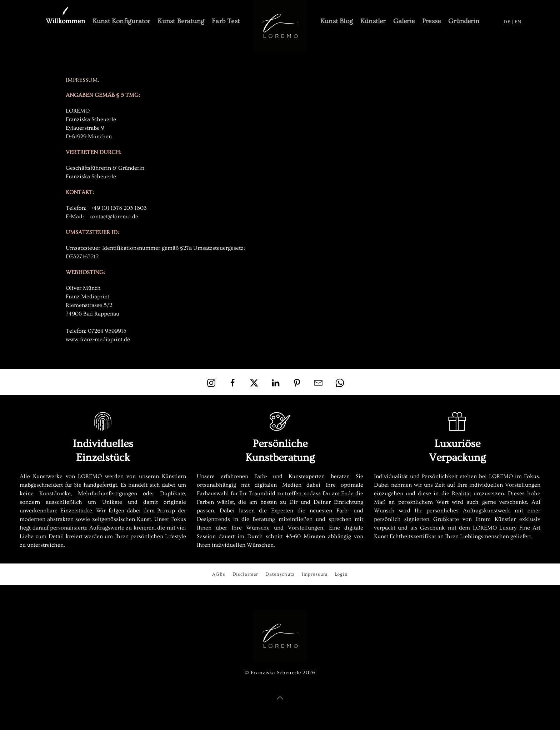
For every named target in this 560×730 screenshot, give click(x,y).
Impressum (314, 574)
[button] (280, 698)
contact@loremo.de (114, 217)
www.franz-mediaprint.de (98, 339)
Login (341, 574)
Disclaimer (245, 574)
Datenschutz (280, 574)
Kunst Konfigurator (121, 21)
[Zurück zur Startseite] (280, 26)
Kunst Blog (337, 21)
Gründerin (464, 21)
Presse (431, 21)
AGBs (219, 574)
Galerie (404, 21)
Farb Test (226, 21)
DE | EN (512, 22)
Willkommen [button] (65, 21)
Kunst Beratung (181, 21)
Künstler (373, 21)
